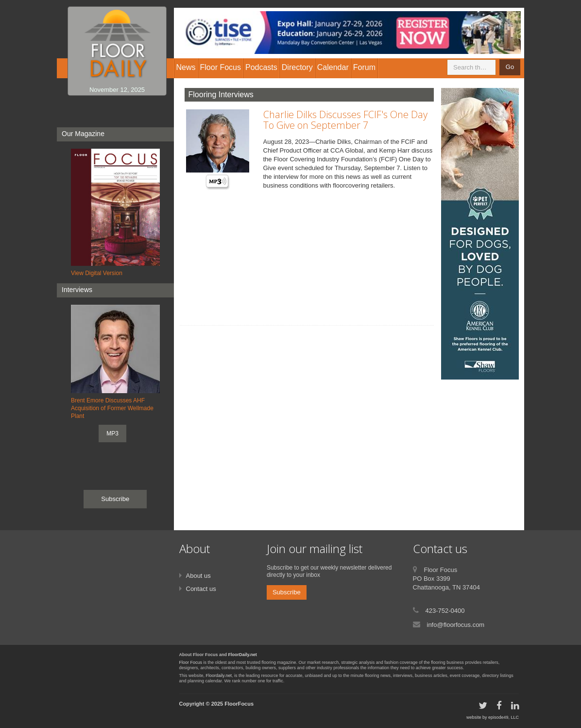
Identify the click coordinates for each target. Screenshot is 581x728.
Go (510, 67)
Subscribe (115, 499)
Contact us (201, 589)
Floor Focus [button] (221, 67)
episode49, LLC (504, 717)
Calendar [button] (333, 67)
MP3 (112, 433)
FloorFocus (239, 704)
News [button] (186, 67)
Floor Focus (191, 662)
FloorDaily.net (243, 655)
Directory (297, 67)
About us (198, 576)
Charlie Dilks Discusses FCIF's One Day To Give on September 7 (345, 120)
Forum (364, 67)
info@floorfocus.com (456, 625)
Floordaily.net (219, 676)
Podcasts (261, 67)
